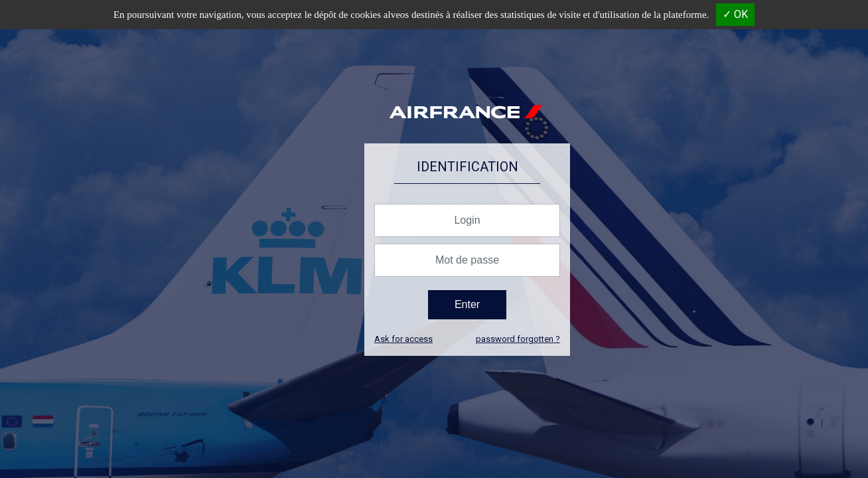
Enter (467, 304)
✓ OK (735, 14)
